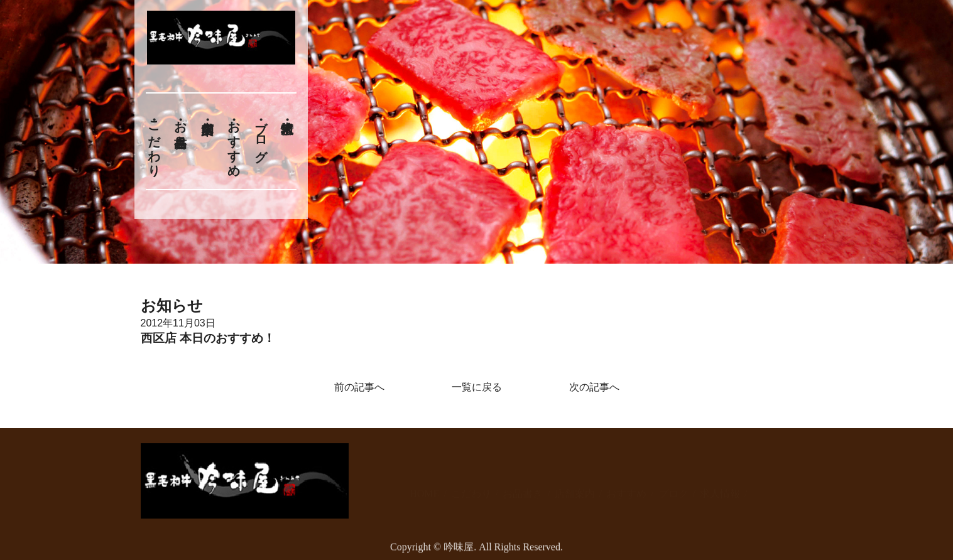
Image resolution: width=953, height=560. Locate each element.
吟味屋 (459, 552)
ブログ (261, 134)
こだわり (155, 141)
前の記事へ (359, 387)
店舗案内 (575, 487)
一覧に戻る (477, 387)
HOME (424, 487)
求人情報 (720, 487)
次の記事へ (594, 387)
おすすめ (234, 141)
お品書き (181, 127)
